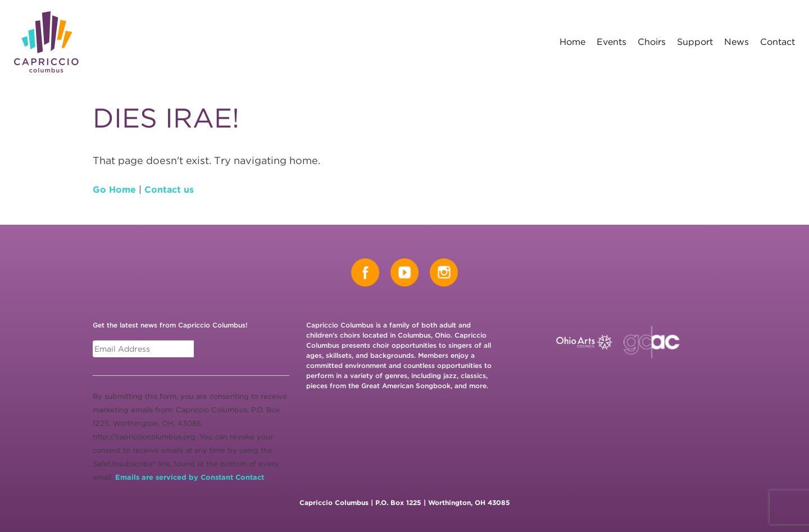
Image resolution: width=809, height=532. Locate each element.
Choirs (652, 42)
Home (572, 42)
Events (612, 42)
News (737, 42)
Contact (778, 42)
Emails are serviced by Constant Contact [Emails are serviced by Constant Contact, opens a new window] (190, 477)
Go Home (114, 190)
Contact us (169, 190)
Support (695, 42)
